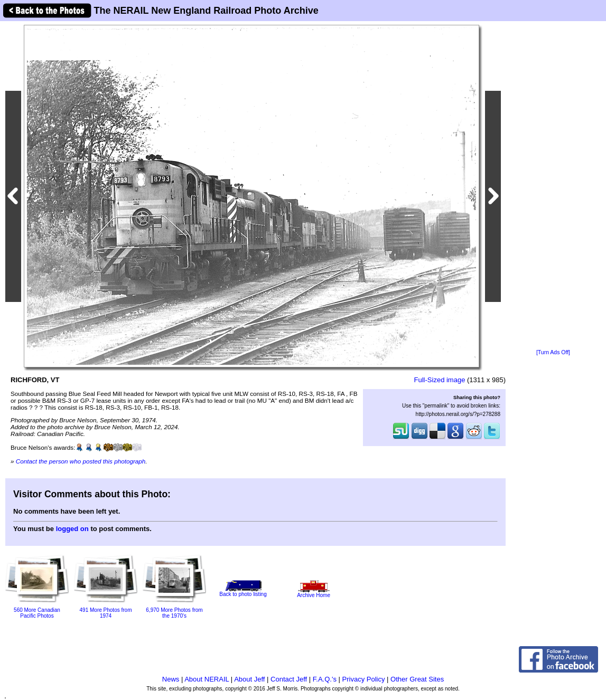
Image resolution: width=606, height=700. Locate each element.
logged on (72, 529)
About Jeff (249, 679)
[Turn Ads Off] (553, 352)
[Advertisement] (553, 186)
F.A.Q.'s (325, 679)
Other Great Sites (417, 679)
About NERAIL (207, 679)
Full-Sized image (440, 380)
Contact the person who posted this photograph (81, 461)
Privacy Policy (364, 679)
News (171, 679)
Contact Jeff (289, 679)
